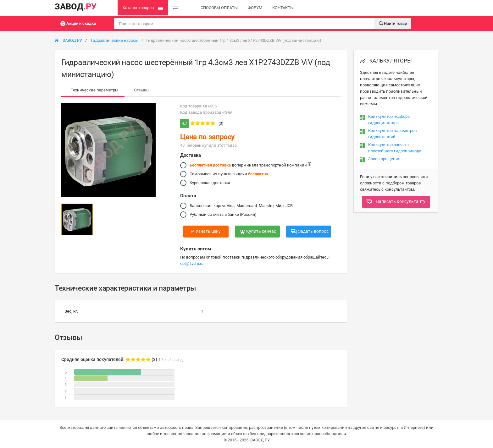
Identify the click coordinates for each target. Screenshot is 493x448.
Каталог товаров (143, 8)
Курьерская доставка (210, 183)
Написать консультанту (396, 201)
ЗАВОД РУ (68, 40)
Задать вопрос (310, 231)
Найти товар (393, 23)
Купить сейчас (258, 231)
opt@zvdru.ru (192, 263)
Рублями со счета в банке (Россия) (223, 215)
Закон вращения (384, 159)
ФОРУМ (255, 8)
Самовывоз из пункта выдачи (229, 174)
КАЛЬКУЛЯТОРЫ (386, 61)
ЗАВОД (76, 7)
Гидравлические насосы (115, 40)
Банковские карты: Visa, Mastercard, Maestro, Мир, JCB (241, 206)
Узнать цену (206, 231)
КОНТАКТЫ (283, 8)
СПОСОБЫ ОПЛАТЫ (219, 8)
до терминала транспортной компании (250, 165)
